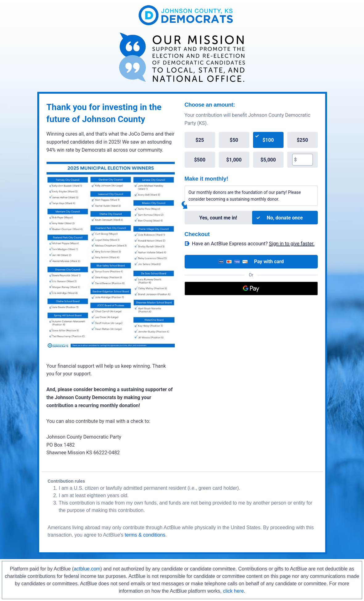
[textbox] (305, 160)
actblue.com (87, 569)
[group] (251, 150)
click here (233, 591)
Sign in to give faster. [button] (292, 244)
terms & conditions (145, 535)
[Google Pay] (251, 288)
